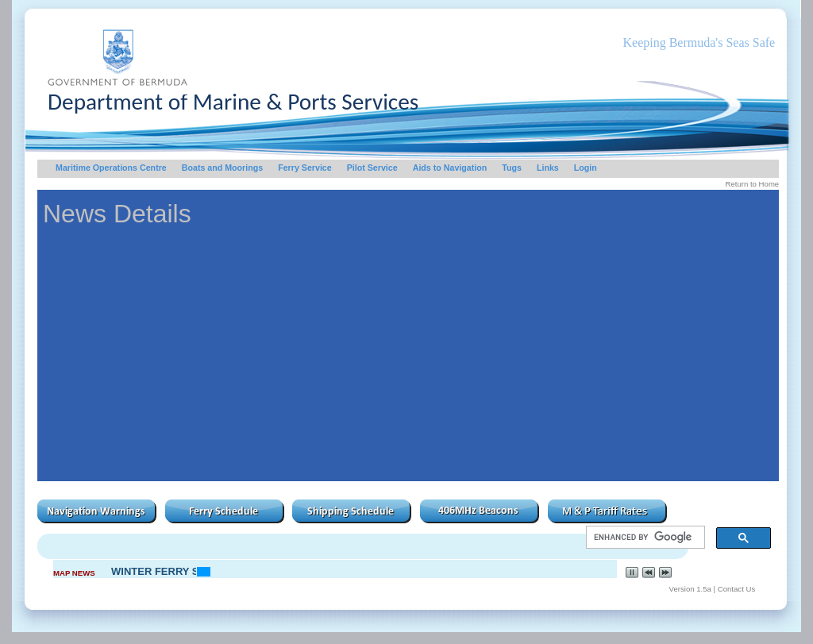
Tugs (512, 168)
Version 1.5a (690, 589)
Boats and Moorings (222, 168)
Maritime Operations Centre (111, 168)
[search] (644, 538)
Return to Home (752, 184)
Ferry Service (305, 168)
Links (548, 168)
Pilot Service (372, 168)
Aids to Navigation (450, 168)
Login (586, 168)
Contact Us (736, 589)
